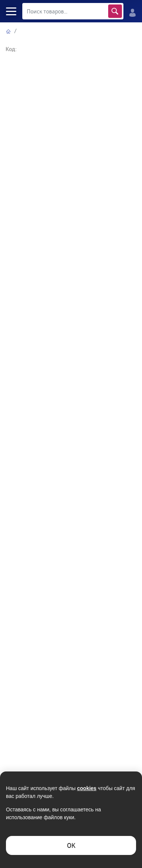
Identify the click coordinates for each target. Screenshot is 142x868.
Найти (115, 11)
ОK (71, 845)
